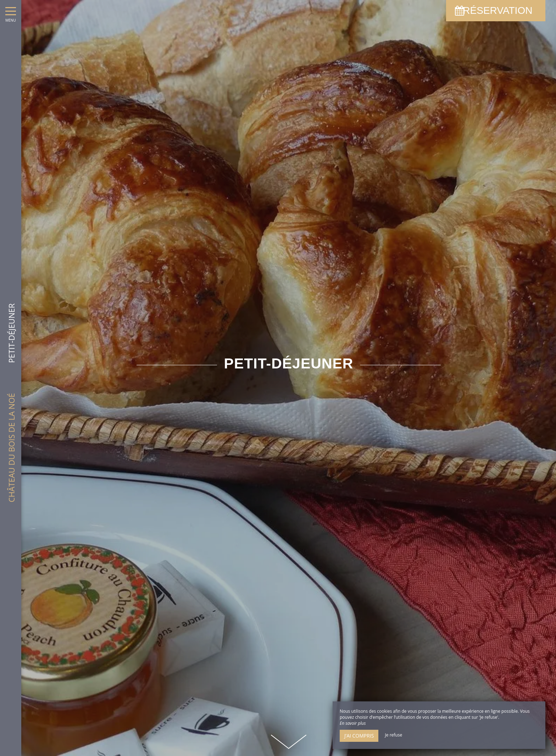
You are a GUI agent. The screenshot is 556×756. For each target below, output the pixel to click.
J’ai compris (359, 736)
